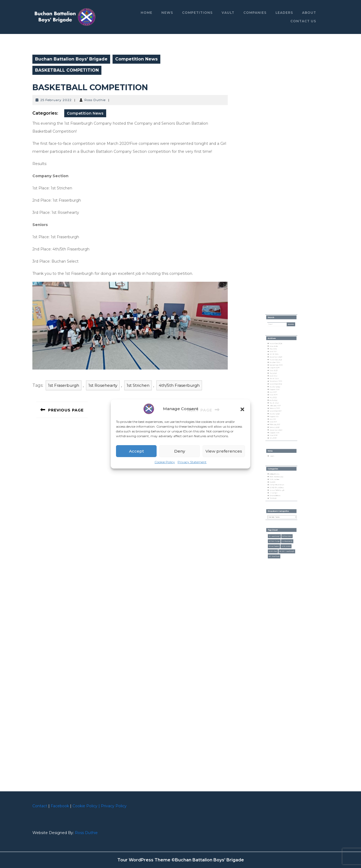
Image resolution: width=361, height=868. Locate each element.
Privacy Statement (192, 462)
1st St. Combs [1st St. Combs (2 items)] (284, 517)
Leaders (284, 13)
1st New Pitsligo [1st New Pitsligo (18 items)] (277, 513)
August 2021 (277, 433)
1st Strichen (138, 385)
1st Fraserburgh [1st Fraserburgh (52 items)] (277, 510)
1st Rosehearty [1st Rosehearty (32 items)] (285, 513)
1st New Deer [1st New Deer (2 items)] (285, 510)
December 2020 (278, 442)
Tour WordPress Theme (144, 860)
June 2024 (276, 388)
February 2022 (277, 426)
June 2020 (276, 445)
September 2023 (278, 400)
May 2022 (276, 421)
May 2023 (276, 406)
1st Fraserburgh (64, 385)
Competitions (197, 13)
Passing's (276, 486)
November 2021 (278, 430)
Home (147, 13)
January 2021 (277, 440)
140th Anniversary (278, 472)
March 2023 (277, 409)
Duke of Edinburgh (278, 481)
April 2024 (276, 392)
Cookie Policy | (86, 806)
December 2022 (278, 411)
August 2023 (277, 402)
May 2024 (276, 390)
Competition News (136, 59)
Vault (228, 13)
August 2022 (277, 416)
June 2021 (276, 437)
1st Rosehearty (103, 385)
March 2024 (277, 393)
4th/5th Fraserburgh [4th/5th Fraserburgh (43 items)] (285, 520)
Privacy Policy (114, 806)
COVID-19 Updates (278, 479)
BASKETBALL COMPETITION (90, 87)
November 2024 (278, 387)
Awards (276, 475)
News (167, 13)
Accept (136, 451)
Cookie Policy (165, 462)
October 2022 (277, 414)
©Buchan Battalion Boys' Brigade (208, 860)
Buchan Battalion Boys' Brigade (71, 59)
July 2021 (276, 435)
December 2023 (278, 395)
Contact (40, 806)
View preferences (224, 451)
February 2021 (277, 439)
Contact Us (303, 21)
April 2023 (276, 407)
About (309, 13)
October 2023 (277, 399)
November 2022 (278, 413)
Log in (275, 459)
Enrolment (276, 482)
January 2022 (277, 428)
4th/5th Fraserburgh (179, 385)
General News (277, 484)
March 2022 (277, 425)
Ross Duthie (95, 100)
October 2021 (277, 432)
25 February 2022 (56, 100)
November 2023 (278, 397)
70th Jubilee (277, 474)
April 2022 (276, 423)
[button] (242, 409)
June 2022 (276, 419)
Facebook (60, 806)
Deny (180, 451)
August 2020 (277, 444)
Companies (255, 13)
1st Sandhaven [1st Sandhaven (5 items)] (276, 517)
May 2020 (276, 447)
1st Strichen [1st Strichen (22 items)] (276, 520)
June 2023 (276, 404)
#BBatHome (277, 470)
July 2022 (276, 418)
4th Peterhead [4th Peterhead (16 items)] (277, 523)
